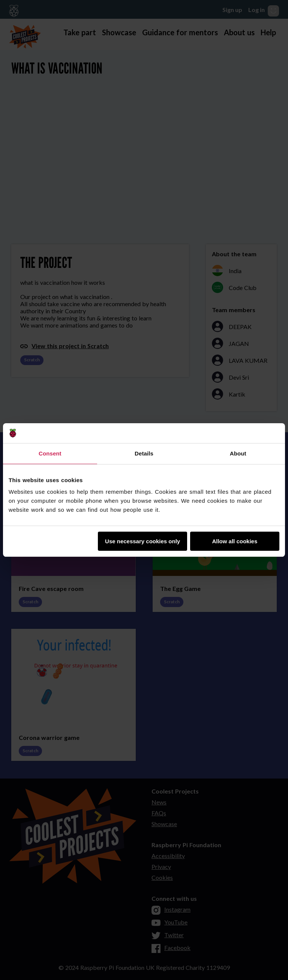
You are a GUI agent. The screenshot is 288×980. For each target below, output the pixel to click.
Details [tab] (144, 453)
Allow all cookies (235, 541)
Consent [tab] (50, 453)
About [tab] (238, 453)
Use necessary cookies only (142, 541)
